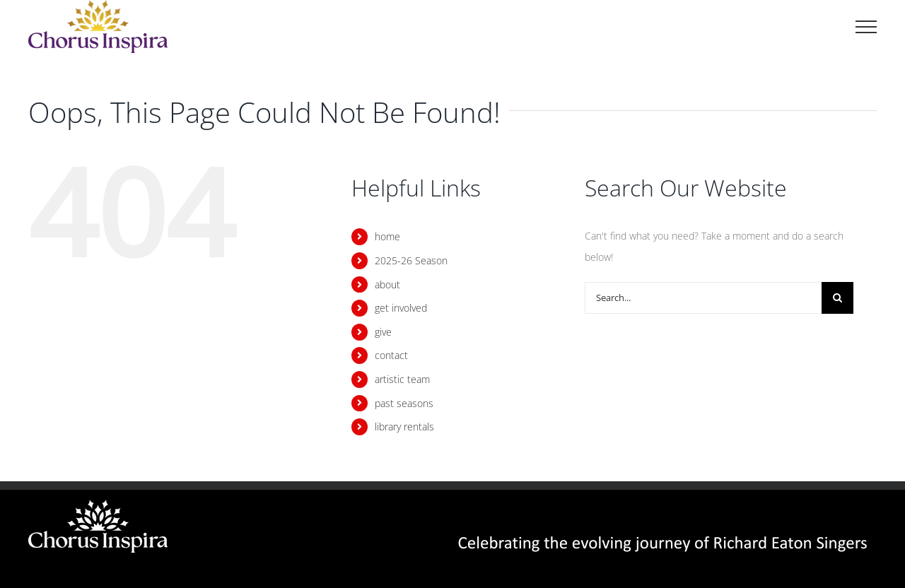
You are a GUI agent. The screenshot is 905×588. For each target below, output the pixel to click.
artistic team (402, 379)
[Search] (837, 298)
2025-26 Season (411, 260)
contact (391, 355)
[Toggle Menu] (866, 27)
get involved (401, 308)
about (387, 284)
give (383, 332)
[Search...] (703, 298)
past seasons (404, 403)
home (387, 236)
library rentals (404, 427)
